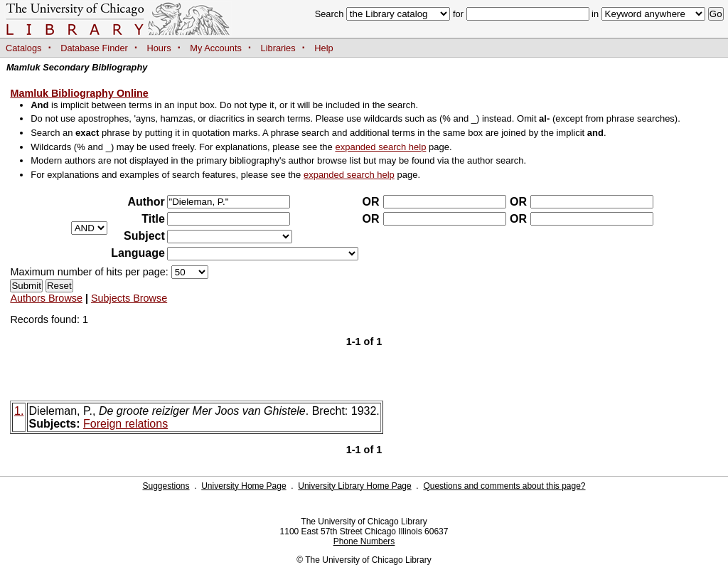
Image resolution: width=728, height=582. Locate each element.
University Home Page (243, 486)
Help (323, 48)
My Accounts (216, 48)
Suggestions (166, 486)
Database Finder (94, 48)
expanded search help (380, 147)
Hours (159, 48)
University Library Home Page (354, 486)
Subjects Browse (129, 298)
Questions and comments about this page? (504, 486)
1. (19, 411)
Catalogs (24, 48)
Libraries (278, 48)
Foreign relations (125, 424)
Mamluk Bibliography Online (79, 93)
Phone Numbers (364, 541)
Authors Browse (46, 298)
